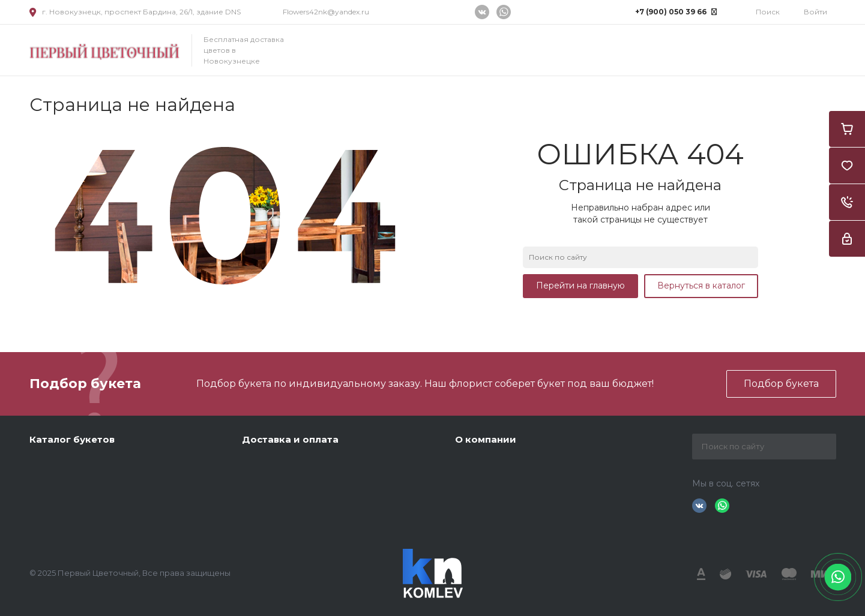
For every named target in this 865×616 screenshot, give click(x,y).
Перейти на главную (580, 286)
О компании (486, 439)
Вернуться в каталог (701, 286)
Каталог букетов (72, 439)
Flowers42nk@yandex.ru (326, 12)
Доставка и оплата (290, 439)
